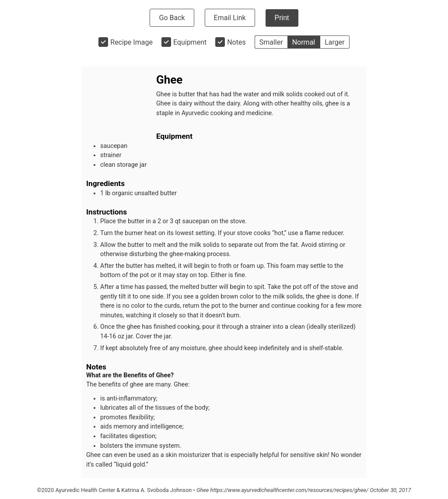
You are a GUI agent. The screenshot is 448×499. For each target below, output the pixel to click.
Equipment (190, 42)
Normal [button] (304, 42)
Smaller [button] (271, 42)
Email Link (230, 18)
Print (282, 18)
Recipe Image (131, 42)
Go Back (172, 18)
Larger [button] (334, 42)
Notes (236, 42)
